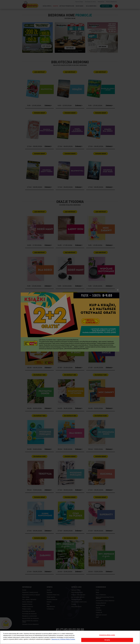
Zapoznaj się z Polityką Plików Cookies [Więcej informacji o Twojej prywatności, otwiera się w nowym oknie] (63, 639)
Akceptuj (107, 640)
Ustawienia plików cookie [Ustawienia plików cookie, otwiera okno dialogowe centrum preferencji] (107, 635)
